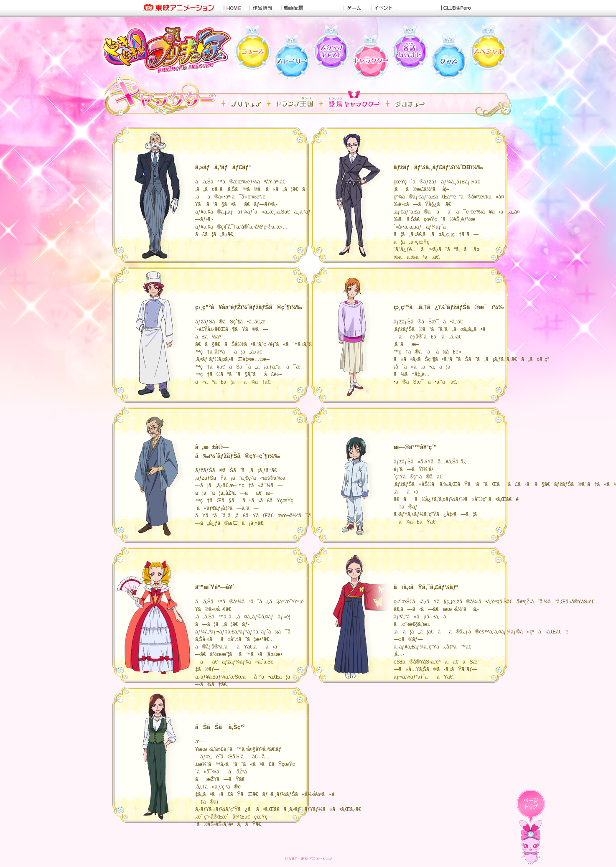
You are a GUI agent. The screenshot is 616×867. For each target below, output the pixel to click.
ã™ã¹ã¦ (246, 104)
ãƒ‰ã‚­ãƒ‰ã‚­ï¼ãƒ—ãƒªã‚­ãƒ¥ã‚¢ (167, 48)
